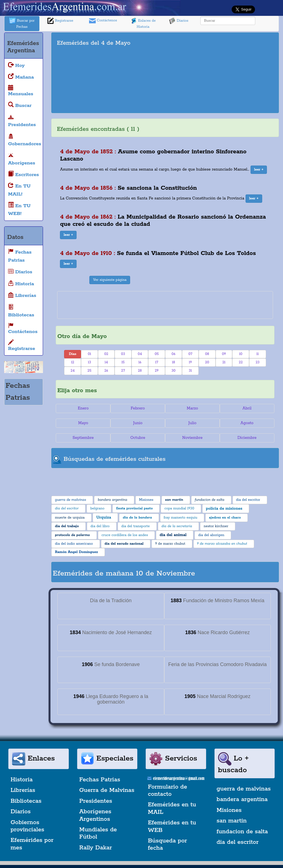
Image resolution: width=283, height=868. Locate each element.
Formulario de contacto (167, 791)
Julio (192, 423)
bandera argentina (242, 799)
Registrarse (60, 21)
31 (190, 371)
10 (241, 354)
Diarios (179, 21)
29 (157, 371)
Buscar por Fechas (22, 23)
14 (106, 362)
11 (258, 354)
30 (173, 371)
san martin (232, 821)
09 (224, 354)
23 (257, 362)
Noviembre (192, 438)
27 (123, 371)
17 (157, 362)
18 (174, 362)
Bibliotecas (26, 801)
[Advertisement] (226, 73)
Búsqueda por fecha (167, 844)
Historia (22, 780)
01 (89, 354)
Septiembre (83, 438)
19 (190, 362)
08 (207, 354)
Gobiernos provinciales (27, 826)
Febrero (138, 408)
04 (140, 354)
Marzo (192, 408)
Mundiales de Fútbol (98, 833)
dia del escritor (238, 842)
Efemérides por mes (32, 844)
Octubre (138, 438)
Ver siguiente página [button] (110, 280)
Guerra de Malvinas (107, 790)
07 (190, 354)
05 (157, 354)
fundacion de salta (242, 832)
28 (140, 371)
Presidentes (96, 801)
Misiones (229, 810)
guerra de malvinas (244, 789)
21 (224, 362)
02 (106, 354)
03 (123, 354)
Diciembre (247, 438)
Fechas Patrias (100, 780)
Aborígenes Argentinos (95, 815)
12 (73, 362)
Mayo (83, 423)
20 (207, 362)
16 (140, 362)
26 (106, 371)
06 (173, 354)
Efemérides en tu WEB (172, 826)
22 (241, 362)
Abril (247, 408)
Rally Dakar (96, 848)
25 (89, 371)
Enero (83, 408)
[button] (259, 170)
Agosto (247, 423)
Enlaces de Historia (143, 23)
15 (123, 362)
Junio (138, 423)
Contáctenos (103, 21)
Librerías (23, 790)
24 (73, 371)
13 (89, 362)
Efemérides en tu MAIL (172, 808)
